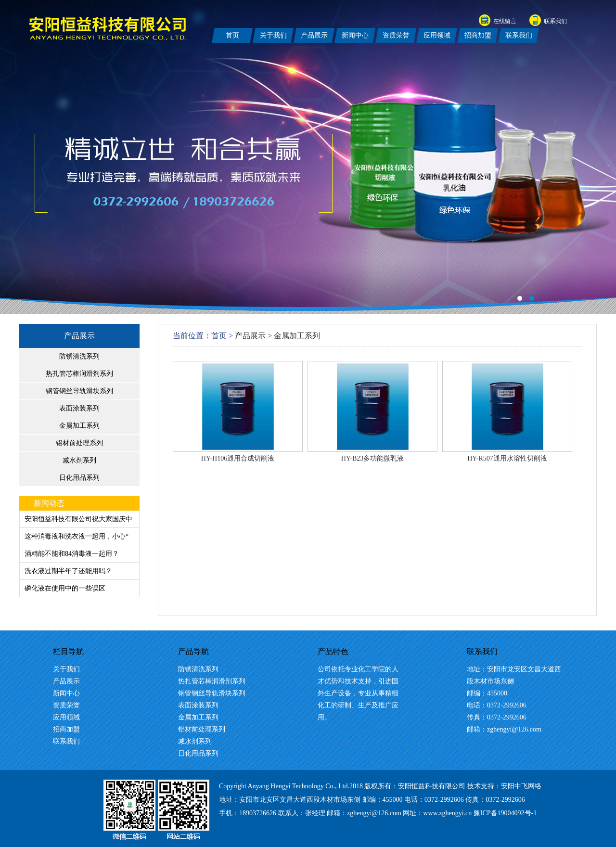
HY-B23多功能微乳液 (373, 458)
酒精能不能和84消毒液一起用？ (72, 554)
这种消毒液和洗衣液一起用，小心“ (77, 536)
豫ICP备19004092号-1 (505, 813)
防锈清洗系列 (79, 356)
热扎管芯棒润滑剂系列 (79, 374)
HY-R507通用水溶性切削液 (507, 458)
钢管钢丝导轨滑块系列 (79, 391)
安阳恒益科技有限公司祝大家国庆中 (78, 519)
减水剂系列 (79, 460)
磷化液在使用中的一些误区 (65, 588)
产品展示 (79, 336)
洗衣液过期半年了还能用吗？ (68, 571)
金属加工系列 (79, 426)
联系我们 (555, 21)
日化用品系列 (79, 478)
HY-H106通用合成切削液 (238, 458)
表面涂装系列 (79, 408)
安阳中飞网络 (521, 786)
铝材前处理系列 (79, 443)
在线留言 (505, 21)
